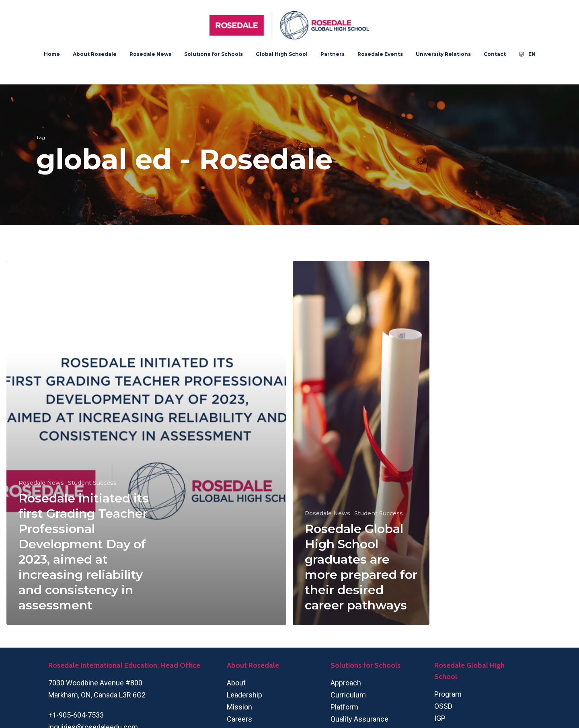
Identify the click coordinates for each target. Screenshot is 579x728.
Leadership (244, 695)
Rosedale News (41, 483)
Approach (346, 683)
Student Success (92, 483)
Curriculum (348, 695)
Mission (239, 707)
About (236, 683)
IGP (440, 718)
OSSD (443, 706)
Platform (344, 707)
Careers (239, 719)
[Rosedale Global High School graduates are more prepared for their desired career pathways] (361, 443)
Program (448, 694)
